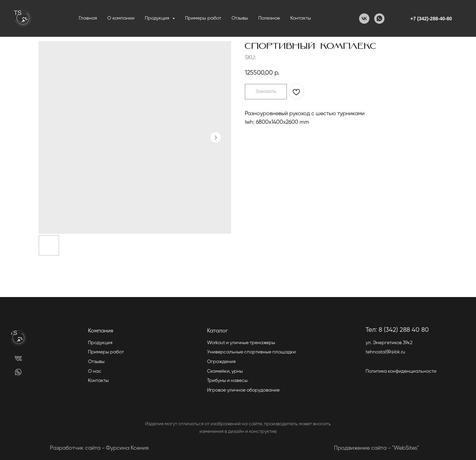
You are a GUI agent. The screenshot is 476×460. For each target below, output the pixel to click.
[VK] (364, 19)
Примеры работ (203, 18)
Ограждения (221, 362)
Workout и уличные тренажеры (241, 343)
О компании (121, 18)
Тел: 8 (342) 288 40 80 (397, 330)
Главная (88, 18)
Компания (101, 331)
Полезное (269, 18)
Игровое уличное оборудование (243, 390)
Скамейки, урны (225, 371)
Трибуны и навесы (227, 381)
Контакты (301, 18)
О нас (95, 371)
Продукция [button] (158, 18)
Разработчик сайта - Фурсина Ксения (99, 448)
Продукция (100, 343)
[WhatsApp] (379, 19)
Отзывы (240, 18)
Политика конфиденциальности (401, 371)
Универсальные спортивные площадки (251, 352)
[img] (18, 358)
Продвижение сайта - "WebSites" (376, 448)
